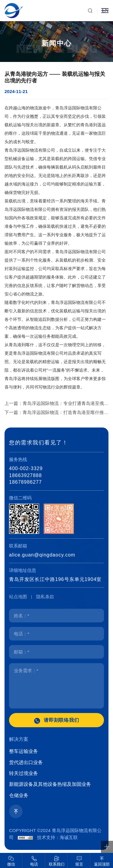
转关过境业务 (24, 773)
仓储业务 (19, 795)
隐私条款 (45, 597)
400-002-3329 (26, 468)
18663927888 (25, 475)
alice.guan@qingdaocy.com (42, 555)
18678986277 (25, 482)
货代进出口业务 (26, 762)
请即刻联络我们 (62, 720)
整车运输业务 (24, 751)
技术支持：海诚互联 (57, 837)
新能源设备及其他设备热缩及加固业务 (50, 784)
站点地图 (18, 597)
